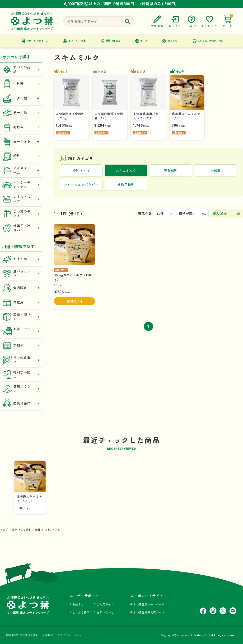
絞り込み (220, 213)
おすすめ (21, 259)
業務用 (21, 303)
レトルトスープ (21, 199)
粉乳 (38, 530)
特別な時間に (21, 374)
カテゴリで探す (35, 41)
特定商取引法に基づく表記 (22, 635)
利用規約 (48, 635)
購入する (77, 302)
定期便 (21, 346)
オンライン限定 (77, 41)
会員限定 (21, 288)
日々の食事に (21, 360)
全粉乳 (216, 171)
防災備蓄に (21, 403)
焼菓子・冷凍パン (21, 228)
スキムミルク (53, 530)
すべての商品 (21, 69)
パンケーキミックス (21, 185)
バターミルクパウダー (81, 185)
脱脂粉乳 (171, 171)
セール (144, 41)
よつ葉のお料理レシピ (210, 41)
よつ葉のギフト (21, 214)
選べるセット (21, 274)
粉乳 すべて (81, 171)
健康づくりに (21, 389)
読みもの (173, 41)
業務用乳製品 (113, 41)
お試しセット (21, 331)
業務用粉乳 (126, 185)
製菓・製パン (21, 317)
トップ (4, 530)
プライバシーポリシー (71, 635)
